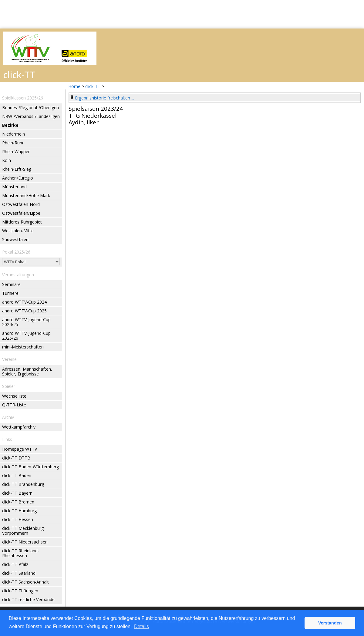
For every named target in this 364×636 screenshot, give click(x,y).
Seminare (11, 284)
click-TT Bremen (18, 502)
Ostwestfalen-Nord (21, 204)
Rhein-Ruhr (13, 143)
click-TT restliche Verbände (28, 599)
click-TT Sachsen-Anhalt (25, 582)
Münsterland (14, 187)
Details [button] (142, 626)
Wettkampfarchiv (19, 427)
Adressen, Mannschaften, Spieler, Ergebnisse (27, 371)
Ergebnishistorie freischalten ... (104, 98)
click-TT (93, 86)
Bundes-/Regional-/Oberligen (30, 108)
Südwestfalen (15, 239)
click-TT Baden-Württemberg (30, 467)
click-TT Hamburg (19, 511)
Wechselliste (14, 396)
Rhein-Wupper (16, 151)
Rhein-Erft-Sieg (17, 169)
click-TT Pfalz (15, 564)
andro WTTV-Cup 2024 (24, 302)
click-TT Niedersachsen (25, 542)
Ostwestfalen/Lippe (21, 213)
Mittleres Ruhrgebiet (22, 222)
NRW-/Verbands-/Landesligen (31, 116)
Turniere (10, 293)
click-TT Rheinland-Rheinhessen (21, 553)
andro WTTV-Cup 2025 (24, 311)
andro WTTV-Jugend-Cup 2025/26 (26, 336)
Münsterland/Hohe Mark (26, 195)
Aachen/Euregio (18, 178)
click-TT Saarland (19, 573)
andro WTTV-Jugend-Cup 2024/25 (26, 322)
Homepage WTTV (20, 449)
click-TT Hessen (18, 519)
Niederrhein (13, 134)
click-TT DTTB (16, 458)
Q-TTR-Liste (14, 405)
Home (74, 86)
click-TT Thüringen (20, 591)
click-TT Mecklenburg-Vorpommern (24, 531)
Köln (7, 160)
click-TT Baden (17, 475)
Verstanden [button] (330, 623)
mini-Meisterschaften (23, 347)
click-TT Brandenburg (23, 484)
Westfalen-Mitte (18, 231)
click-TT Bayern (17, 493)
